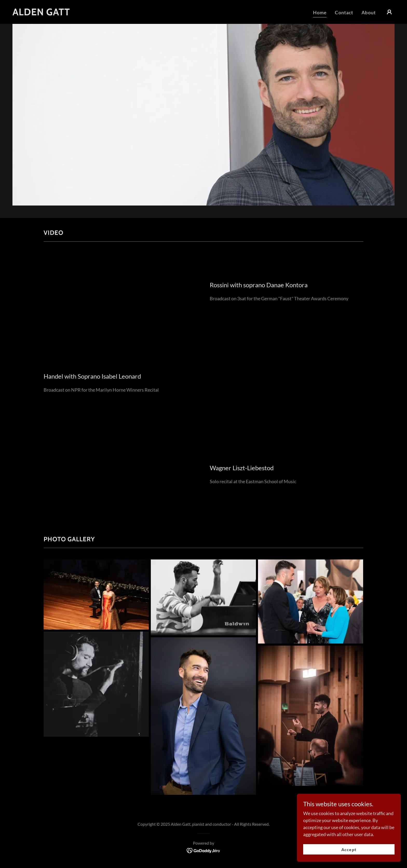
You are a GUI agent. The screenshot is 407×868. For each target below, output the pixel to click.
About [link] (369, 12)
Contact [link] (344, 12)
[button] (389, 12)
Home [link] (320, 12)
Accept (349, 849)
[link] (41, 13)
